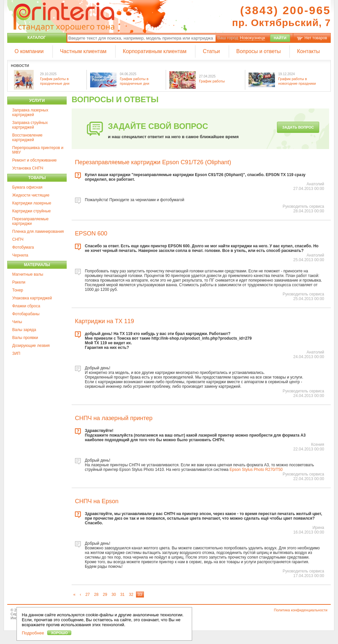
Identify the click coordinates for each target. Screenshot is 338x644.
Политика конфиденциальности (301, 610)
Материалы (37, 265)
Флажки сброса (26, 306)
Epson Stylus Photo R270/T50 (256, 470)
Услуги (37, 101)
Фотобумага (23, 247)
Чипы (17, 322)
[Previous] (81, 595)
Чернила (20, 255)
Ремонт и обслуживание (34, 160)
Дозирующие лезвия (31, 346)
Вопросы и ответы (259, 51)
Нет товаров (316, 38)
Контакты (308, 51)
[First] (75, 595)
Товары (37, 178)
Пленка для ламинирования (38, 231)
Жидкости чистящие (31, 195)
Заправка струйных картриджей (30, 125)
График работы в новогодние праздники (297, 81)
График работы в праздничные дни (55, 81)
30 (114, 595)
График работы (212, 81)
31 (122, 595)
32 (131, 595)
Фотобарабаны (26, 314)
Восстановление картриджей (27, 138)
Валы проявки (25, 338)
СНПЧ (18, 239)
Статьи (211, 51)
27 (88, 595)
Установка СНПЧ (28, 168)
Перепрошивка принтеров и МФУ (38, 150)
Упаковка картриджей (32, 298)
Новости (20, 66)
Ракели (19, 282)
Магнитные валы (28, 274)
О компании (29, 51)
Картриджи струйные (32, 211)
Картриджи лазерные (32, 203)
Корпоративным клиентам (155, 51)
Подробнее (33, 633)
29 (105, 595)
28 (96, 595)
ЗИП (16, 353)
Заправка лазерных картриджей (30, 112)
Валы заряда (24, 330)
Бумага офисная (27, 187)
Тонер (18, 290)
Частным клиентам (83, 51)
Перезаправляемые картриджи (30, 221)
